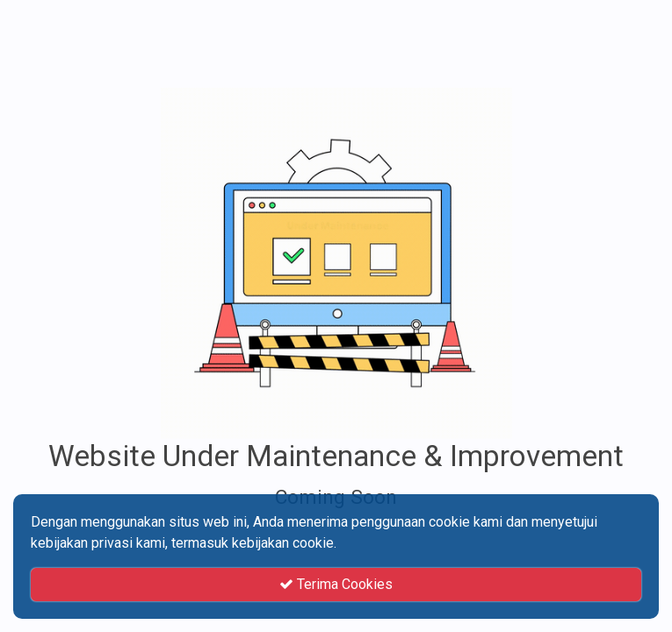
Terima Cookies (336, 584)
